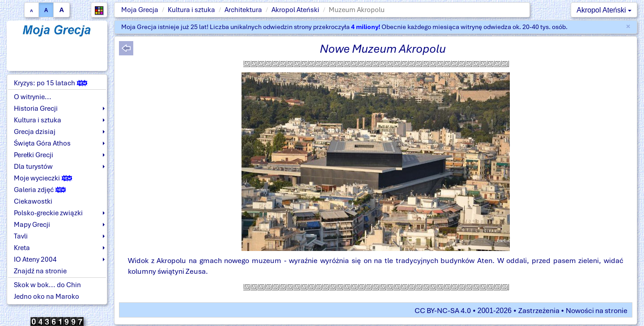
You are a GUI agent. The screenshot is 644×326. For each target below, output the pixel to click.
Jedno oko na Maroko (47, 297)
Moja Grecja (140, 10)
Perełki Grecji (34, 155)
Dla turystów (33, 167)
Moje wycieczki (43, 178)
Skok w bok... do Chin (47, 285)
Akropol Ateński (295, 10)
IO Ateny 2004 (35, 259)
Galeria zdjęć (40, 190)
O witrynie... (33, 97)
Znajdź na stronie (40, 271)
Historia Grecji (36, 109)
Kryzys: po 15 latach (51, 83)
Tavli (21, 236)
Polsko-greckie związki (48, 213)
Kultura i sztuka (191, 10)
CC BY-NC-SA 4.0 (443, 311)
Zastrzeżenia (539, 311)
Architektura (243, 10)
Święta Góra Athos (42, 143)
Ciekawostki (33, 201)
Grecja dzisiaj (35, 132)
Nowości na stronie (597, 311)
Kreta (22, 248)
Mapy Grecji (32, 225)
